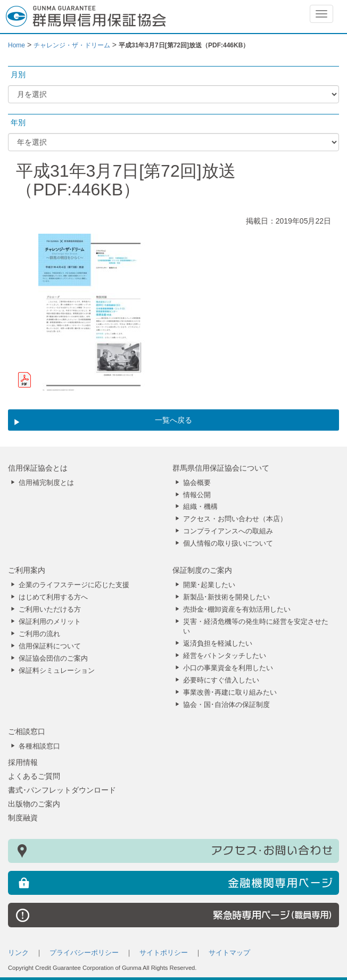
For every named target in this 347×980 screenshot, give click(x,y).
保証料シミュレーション (57, 671)
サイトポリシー (164, 953)
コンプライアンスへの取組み (228, 531)
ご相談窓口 (27, 731)
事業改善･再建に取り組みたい (230, 693)
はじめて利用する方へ (53, 597)
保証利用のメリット (50, 622)
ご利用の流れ (39, 634)
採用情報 (23, 762)
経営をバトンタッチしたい (225, 656)
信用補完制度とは (46, 483)
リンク (18, 953)
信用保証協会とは (38, 468)
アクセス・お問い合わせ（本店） (235, 519)
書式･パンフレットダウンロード (62, 790)
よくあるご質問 (34, 776)
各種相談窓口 (39, 746)
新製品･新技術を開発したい (226, 597)
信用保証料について (50, 646)
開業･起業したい (209, 585)
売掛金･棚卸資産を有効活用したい (237, 610)
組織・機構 (200, 507)
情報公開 (197, 495)
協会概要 (197, 483)
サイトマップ (229, 953)
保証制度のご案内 (202, 570)
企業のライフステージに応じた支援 (74, 585)
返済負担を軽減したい (218, 644)
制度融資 (23, 818)
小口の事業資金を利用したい (228, 668)
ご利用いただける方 (50, 610)
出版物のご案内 (34, 804)
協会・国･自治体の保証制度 (226, 705)
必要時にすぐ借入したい (221, 680)
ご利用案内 (27, 570)
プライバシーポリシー (84, 953)
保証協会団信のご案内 (53, 658)
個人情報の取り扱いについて (228, 543)
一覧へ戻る (173, 420)
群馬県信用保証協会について (221, 468)
